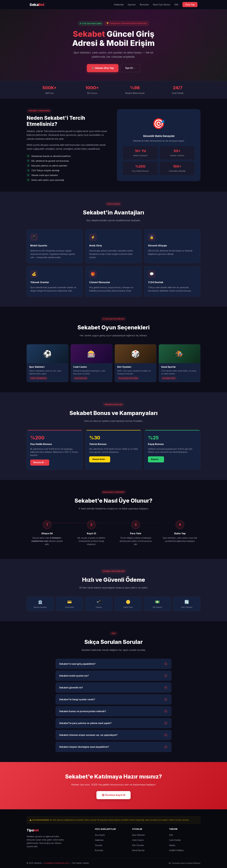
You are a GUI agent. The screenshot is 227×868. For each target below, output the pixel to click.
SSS (176, 5)
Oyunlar (132, 5)
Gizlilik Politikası (176, 850)
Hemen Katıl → (100, 459)
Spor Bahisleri (138, 835)
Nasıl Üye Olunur (162, 5)
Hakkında (119, 5)
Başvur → (156, 459)
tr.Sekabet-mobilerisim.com (57, 863)
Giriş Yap (190, 5)
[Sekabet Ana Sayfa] (37, 5)
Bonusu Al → (40, 462)
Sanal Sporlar (138, 850)
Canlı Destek (175, 840)
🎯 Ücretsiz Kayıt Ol (113, 795)
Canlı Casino (138, 840)
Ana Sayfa (100, 835)
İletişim (172, 845)
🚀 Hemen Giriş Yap (103, 68)
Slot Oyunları (138, 845)
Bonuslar (144, 5)
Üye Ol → (130, 68)
